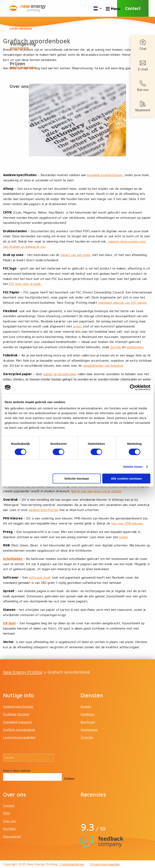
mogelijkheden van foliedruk (103, 365)
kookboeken (135, 347)
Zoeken (69, 778)
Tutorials (87, 737)
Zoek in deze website (17, 770)
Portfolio (9, 829)
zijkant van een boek (75, 255)
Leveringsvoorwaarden (19, 737)
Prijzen (77, 65)
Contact (133, 8)
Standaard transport (17, 722)
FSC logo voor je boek (24, 284)
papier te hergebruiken (60, 374)
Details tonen (133, 467)
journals (116, 347)
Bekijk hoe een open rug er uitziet (96, 491)
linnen (77, 326)
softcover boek (40, 577)
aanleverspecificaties (44, 510)
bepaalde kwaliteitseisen (105, 175)
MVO (6, 813)
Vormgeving (77, 46)
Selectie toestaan (77, 478)
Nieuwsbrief (12, 836)
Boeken (77, 26)
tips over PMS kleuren (127, 523)
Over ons (19, 86)
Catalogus (88, 714)
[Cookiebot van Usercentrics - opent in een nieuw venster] (133, 387)
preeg (123, 537)
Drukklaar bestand (16, 714)
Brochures (88, 722)
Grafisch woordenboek (19, 730)
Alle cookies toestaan (126, 478)
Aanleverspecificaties (18, 706)
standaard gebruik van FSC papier (122, 302)
